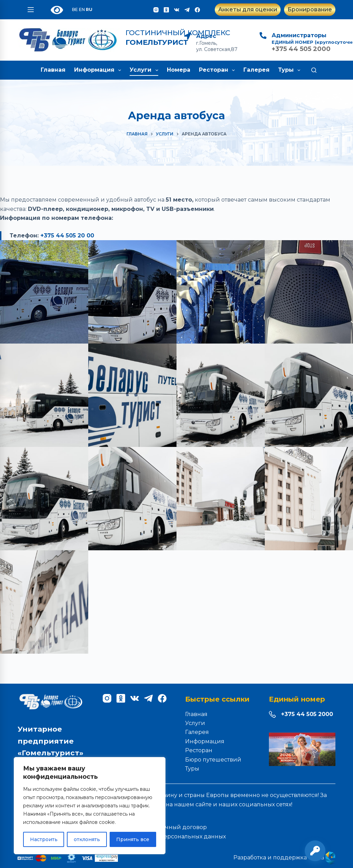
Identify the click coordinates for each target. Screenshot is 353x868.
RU (89, 9)
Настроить (44, 839)
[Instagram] (156, 10)
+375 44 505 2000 (307, 714)
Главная (53, 70)
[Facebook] (197, 10)
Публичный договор (177, 827)
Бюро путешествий (213, 760)
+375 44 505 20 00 (67, 236)
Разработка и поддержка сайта (284, 857)
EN (82, 9)
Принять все (133, 839)
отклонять (87, 839)
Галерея (256, 70)
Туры (291, 70)
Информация (99, 70)
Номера (179, 70)
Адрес (206, 36)
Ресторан (218, 70)
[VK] (177, 10)
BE (75, 9)
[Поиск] (314, 70)
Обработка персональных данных (177, 836)
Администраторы (299, 35)
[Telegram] (187, 10)
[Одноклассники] (166, 10)
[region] (90, 806)
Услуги (145, 70)
